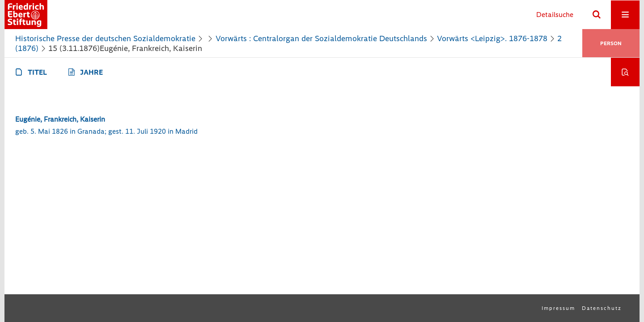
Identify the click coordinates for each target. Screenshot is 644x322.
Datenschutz (602, 308)
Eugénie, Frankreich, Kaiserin (60, 119)
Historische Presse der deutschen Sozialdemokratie (105, 38)
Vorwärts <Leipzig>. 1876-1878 (492, 38)
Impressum (558, 308)
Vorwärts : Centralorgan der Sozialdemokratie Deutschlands (321, 38)
